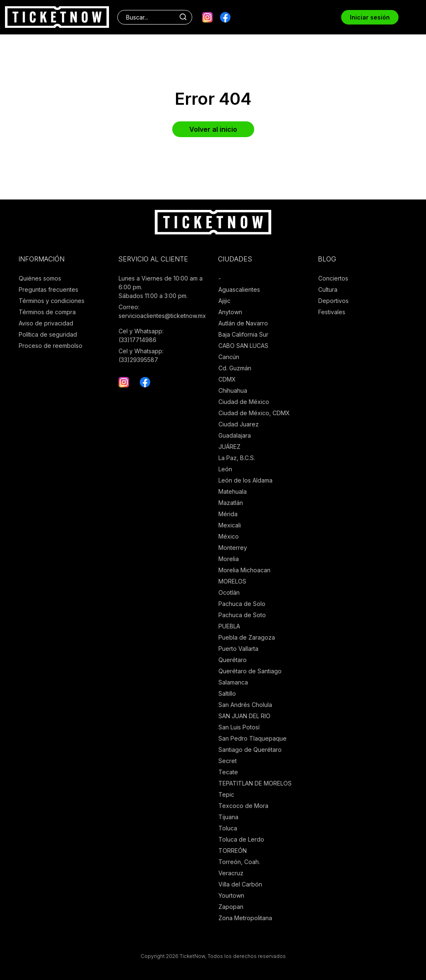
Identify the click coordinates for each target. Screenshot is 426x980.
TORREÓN (233, 851)
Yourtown (231, 895)
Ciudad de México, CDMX (254, 413)
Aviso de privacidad (46, 323)
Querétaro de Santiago (250, 671)
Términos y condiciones (52, 301)
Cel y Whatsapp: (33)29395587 (141, 355)
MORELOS (232, 581)
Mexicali (230, 525)
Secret (228, 761)
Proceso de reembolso (51, 346)
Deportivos (333, 301)
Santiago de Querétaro (250, 750)
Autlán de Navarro (243, 323)
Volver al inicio (213, 129)
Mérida (228, 514)
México (229, 536)
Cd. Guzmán (235, 368)
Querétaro (233, 660)
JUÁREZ (229, 447)
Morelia (229, 559)
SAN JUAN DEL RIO (244, 716)
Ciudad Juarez (239, 424)
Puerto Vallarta (238, 649)
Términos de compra (47, 312)
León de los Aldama (245, 480)
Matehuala (233, 491)
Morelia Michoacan (244, 570)
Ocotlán (229, 592)
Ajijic (224, 301)
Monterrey (233, 548)
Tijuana (228, 817)
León (225, 469)
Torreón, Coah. (239, 862)
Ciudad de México (244, 402)
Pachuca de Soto (242, 615)
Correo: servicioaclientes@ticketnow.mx (162, 311)
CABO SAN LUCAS (243, 346)
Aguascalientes (239, 289)
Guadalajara (235, 435)
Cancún (229, 357)
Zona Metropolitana (245, 918)
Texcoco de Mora (243, 806)
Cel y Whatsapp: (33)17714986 (141, 335)
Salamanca (233, 682)
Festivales (332, 312)
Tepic (226, 794)
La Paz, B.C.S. (237, 458)
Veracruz (231, 873)
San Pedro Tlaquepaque (253, 738)
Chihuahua (233, 390)
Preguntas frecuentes (48, 289)
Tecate (228, 772)
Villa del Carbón (240, 884)
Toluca (228, 828)
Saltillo (227, 693)
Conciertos (333, 278)
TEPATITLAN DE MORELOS (255, 783)
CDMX (227, 379)
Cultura (328, 289)
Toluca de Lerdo (241, 839)
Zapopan (231, 907)
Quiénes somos (40, 278)
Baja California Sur (243, 334)
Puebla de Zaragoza (247, 637)
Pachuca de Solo (242, 604)
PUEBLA (229, 626)
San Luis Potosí (239, 727)
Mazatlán (231, 503)
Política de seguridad (48, 334)
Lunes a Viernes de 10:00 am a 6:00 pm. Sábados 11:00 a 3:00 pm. (161, 287)
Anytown (230, 312)
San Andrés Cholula (245, 705)
